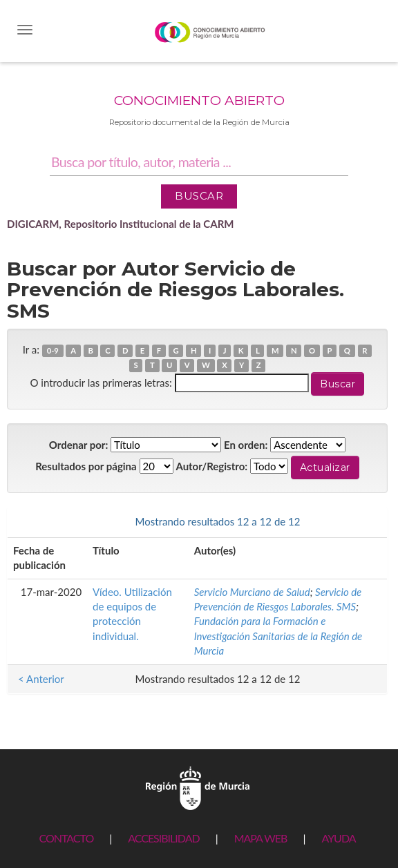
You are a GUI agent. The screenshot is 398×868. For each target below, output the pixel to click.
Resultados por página (86, 466)
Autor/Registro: (211, 466)
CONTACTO (66, 838)
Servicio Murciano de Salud (252, 592)
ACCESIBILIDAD (163, 838)
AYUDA (338, 838)
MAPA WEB (261, 838)
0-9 (53, 350)
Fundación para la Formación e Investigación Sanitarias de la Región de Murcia (278, 636)
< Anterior (41, 521)
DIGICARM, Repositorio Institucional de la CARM (121, 224)
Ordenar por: (79, 445)
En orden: (246, 445)
